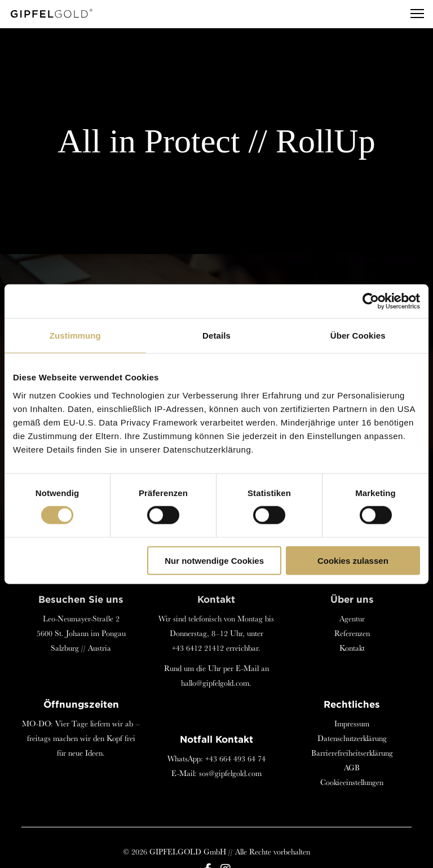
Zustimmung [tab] (75, 336)
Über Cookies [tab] (358, 336)
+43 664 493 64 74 (235, 759)
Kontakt (352, 648)
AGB (352, 768)
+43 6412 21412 (198, 648)
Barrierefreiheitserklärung (352, 753)
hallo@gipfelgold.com (215, 683)
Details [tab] (216, 336)
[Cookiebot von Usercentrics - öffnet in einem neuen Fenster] (371, 301)
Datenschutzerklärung (352, 738)
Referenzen (352, 633)
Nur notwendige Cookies (214, 560)
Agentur (352, 619)
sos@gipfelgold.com (230, 773)
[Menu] (412, 14)
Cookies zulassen (353, 560)
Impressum (352, 724)
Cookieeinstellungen (352, 782)
